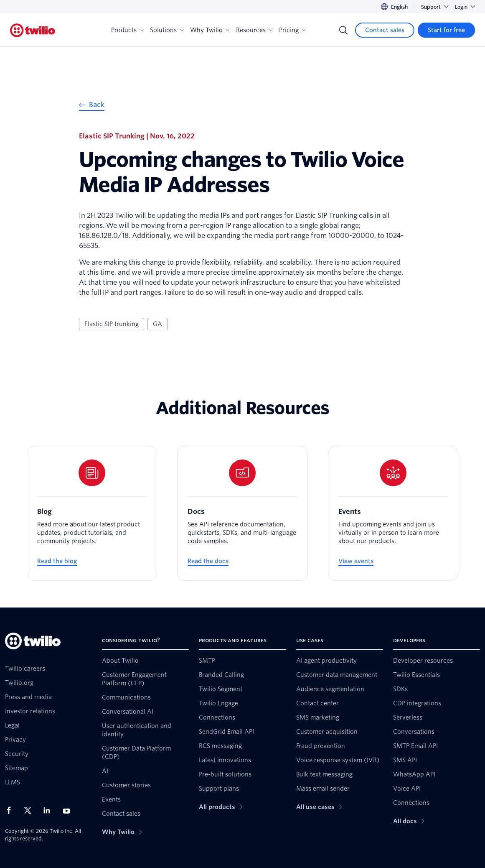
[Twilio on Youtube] (69, 811)
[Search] (343, 30)
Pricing (292, 30)
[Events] (393, 513)
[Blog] (92, 513)
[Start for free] (446, 30)
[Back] (92, 106)
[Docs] (242, 513)
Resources (254, 30)
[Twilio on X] (30, 810)
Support (435, 7)
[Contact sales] (385, 30)
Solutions (167, 30)
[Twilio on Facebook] (11, 810)
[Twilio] (33, 30)
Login (465, 7)
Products (127, 30)
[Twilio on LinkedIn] (50, 810)
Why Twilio (210, 30)
